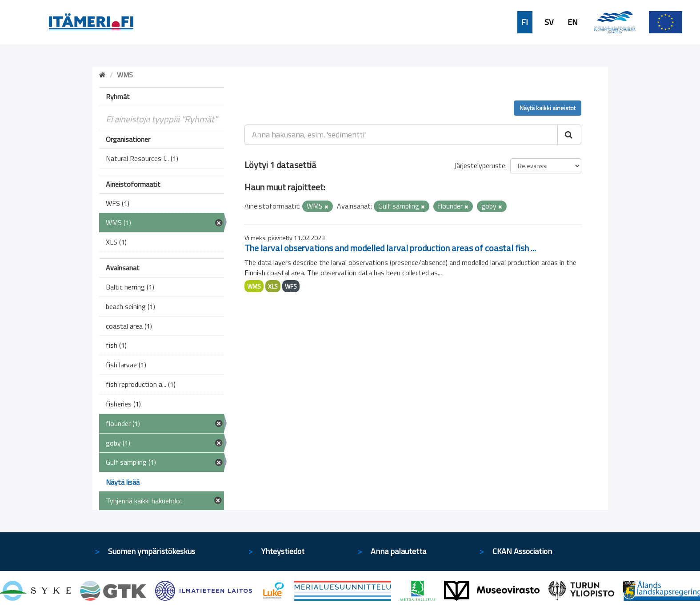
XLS (273, 286)
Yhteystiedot (283, 551)
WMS (254, 286)
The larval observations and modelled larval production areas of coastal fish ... (390, 248)
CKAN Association (522, 551)
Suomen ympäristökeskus (152, 551)
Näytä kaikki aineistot (548, 108)
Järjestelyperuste (480, 165)
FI (525, 22)
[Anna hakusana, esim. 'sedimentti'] (401, 135)
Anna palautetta (398, 551)
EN (573, 22)
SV (549, 22)
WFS (291, 286)
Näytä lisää (123, 482)
